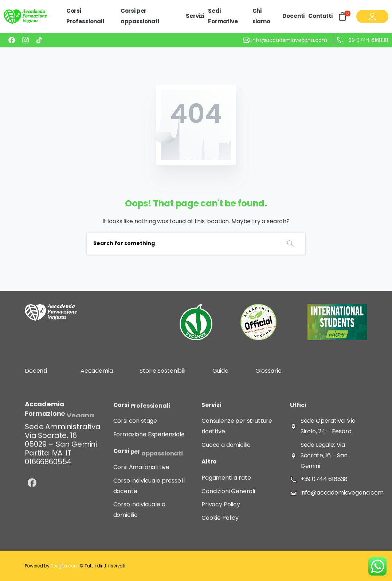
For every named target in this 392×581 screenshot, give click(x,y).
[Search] (181, 244)
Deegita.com (64, 569)
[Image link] (51, 312)
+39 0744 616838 (363, 40)
